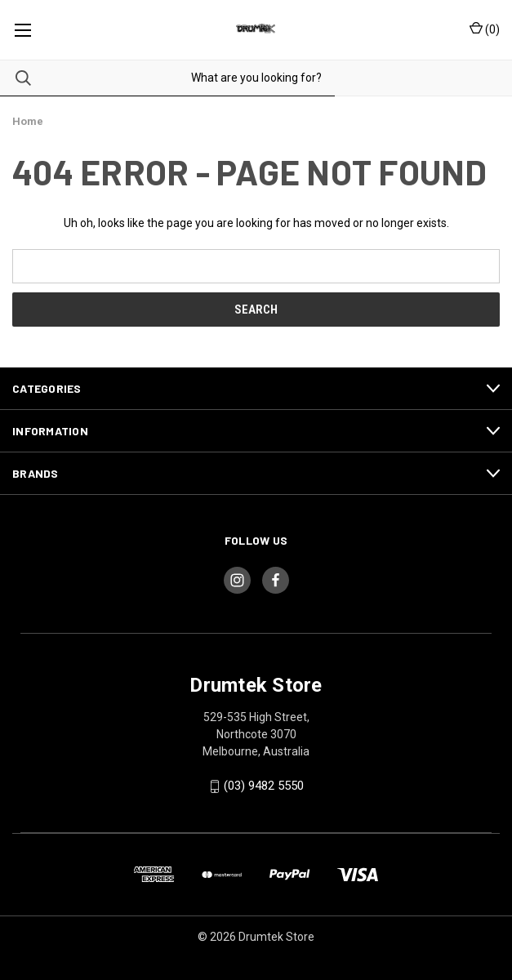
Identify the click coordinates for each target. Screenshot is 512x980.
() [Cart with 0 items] (485, 29)
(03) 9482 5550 (264, 786)
